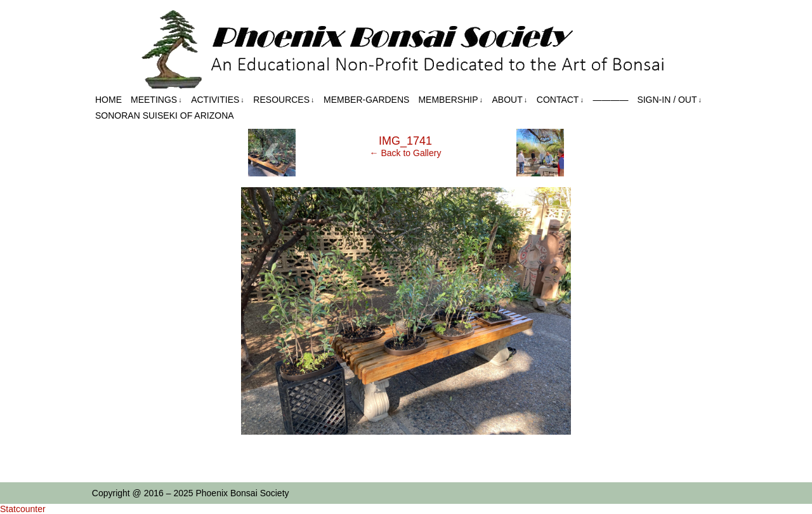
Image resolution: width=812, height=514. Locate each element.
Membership (450, 100)
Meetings (156, 100)
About (510, 100)
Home (108, 100)
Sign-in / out (669, 100)
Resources (284, 100)
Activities (218, 100)
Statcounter (23, 509)
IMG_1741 (405, 141)
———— (610, 100)
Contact (560, 100)
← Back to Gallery (406, 153)
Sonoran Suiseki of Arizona (165, 115)
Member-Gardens (366, 100)
